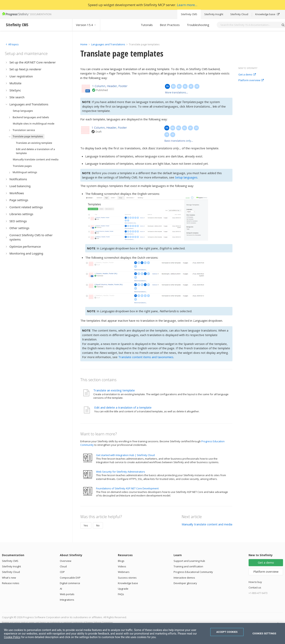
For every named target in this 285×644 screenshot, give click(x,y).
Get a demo (247, 75)
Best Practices (170, 25)
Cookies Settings (264, 633)
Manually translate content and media (207, 524)
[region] (142, 633)
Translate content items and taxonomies (146, 357)
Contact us (255, 587)
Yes (86, 525)
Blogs (121, 561)
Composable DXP (70, 578)
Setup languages (186, 177)
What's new (9, 578)
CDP (62, 572)
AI (61, 589)
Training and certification (188, 566)
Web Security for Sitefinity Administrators (121, 472)
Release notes (11, 583)
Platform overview (251, 80)
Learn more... (187, 5)
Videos (122, 566)
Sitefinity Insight (214, 14)
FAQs (121, 594)
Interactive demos (184, 578)
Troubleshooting (198, 25)
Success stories (127, 578)
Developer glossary (185, 583)
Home (84, 44)
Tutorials (147, 25)
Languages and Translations (108, 44)
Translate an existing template (114, 390)
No (98, 525)
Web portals (67, 594)
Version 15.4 (86, 25)
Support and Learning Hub (189, 561)
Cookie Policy (12, 637)
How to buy (255, 582)
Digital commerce (70, 583)
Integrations (67, 600)
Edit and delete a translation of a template (123, 407)
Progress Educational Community (193, 572)
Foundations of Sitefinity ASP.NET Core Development (127, 488)
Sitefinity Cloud (239, 14)
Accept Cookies (227, 632)
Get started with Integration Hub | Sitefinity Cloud (125, 455)
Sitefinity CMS (189, 14)
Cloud (63, 566)
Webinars (124, 572)
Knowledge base (267, 14)
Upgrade (123, 589)
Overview (66, 561)
